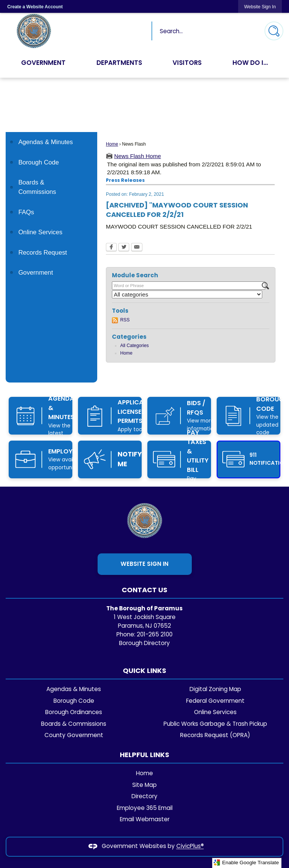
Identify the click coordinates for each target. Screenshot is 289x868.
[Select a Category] (187, 294)
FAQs (26, 212)
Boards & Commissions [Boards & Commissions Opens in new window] (37, 187)
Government (36, 273)
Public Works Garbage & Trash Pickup (215, 724)
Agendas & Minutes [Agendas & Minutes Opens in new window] (46, 142)
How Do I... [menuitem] (250, 63)
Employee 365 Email (145, 808)
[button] (274, 31)
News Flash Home (138, 156)
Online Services (41, 232)
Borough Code (39, 162)
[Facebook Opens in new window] (111, 248)
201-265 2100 (155, 634)
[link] (260, 7)
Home (112, 144)
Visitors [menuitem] (187, 63)
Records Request (43, 253)
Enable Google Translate (246, 863)
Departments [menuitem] (119, 63)
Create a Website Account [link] (35, 7)
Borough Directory (144, 643)
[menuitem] (51, 142)
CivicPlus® (190, 846)
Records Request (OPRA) (215, 735)
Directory (144, 796)
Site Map (144, 785)
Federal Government (215, 701)
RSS (125, 320)
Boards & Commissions (74, 724)
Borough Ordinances (74, 712)
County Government (74, 735)
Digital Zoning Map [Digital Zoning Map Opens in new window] (215, 689)
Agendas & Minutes (74, 689)
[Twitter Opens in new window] (124, 248)
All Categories (135, 346)
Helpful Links (144, 755)
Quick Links (144, 671)
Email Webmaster (145, 819)
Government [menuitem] (43, 63)
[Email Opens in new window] (137, 248)
